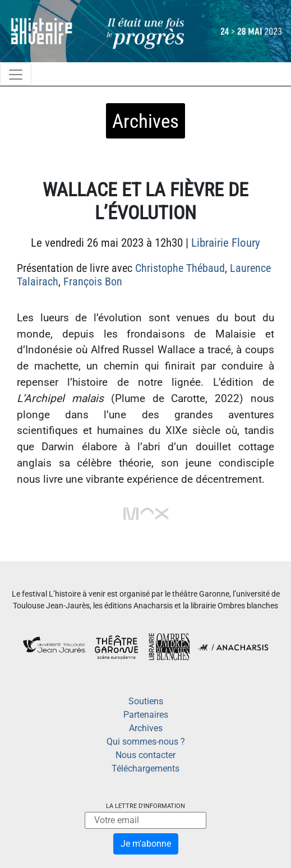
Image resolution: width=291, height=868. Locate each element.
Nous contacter (145, 755)
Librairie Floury (226, 243)
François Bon (93, 281)
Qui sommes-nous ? (146, 742)
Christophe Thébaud (180, 268)
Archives (146, 728)
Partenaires (146, 715)
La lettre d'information (145, 806)
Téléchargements (145, 768)
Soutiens (146, 701)
